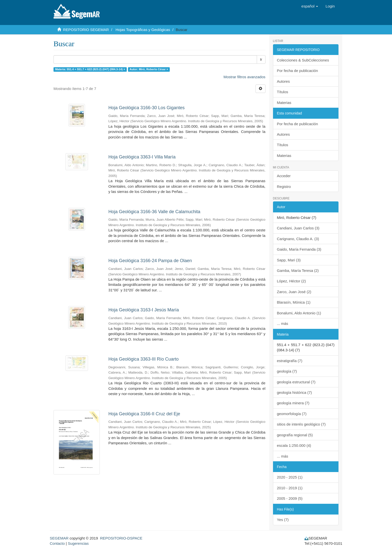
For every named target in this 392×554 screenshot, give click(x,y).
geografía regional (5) (295, 435)
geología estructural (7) (296, 382)
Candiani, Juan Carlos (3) (298, 228)
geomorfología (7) (292, 414)
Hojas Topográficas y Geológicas (143, 30)
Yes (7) (283, 520)
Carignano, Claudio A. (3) (298, 239)
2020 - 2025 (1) (290, 477)
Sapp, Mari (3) (289, 260)
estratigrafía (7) (290, 361)
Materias (284, 103)
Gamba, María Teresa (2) (298, 271)
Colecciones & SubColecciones (303, 60)
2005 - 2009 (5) (290, 498)
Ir (261, 59)
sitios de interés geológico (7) (301, 424)
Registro (284, 187)
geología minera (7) (293, 403)
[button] (310, 6)
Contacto (57, 543)
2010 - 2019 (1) (290, 488)
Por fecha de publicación (297, 71)
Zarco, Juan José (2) (294, 292)
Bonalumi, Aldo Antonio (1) (299, 313)
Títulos (283, 92)
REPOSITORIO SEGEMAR (86, 30)
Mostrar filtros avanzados (244, 77)
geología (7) (287, 371)
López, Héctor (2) (291, 281)
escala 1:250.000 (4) (294, 445)
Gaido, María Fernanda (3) (299, 249)
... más (283, 323)
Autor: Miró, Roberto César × (149, 69)
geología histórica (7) (294, 392)
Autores (283, 81)
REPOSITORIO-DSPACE (121, 538)
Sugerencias (78, 543)
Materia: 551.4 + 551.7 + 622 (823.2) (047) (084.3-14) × (90, 69)
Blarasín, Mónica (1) (294, 302)
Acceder (284, 176)
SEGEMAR (59, 538)
